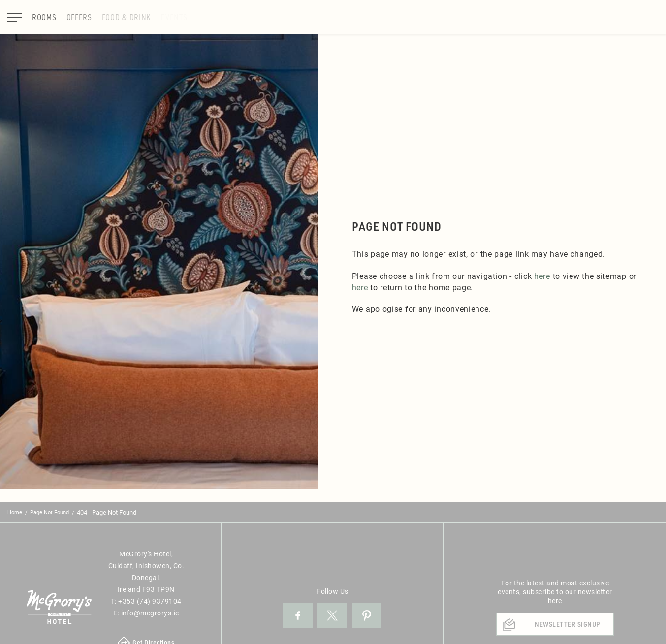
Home (15, 512)
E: (146, 613)
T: (146, 601)
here (542, 276)
